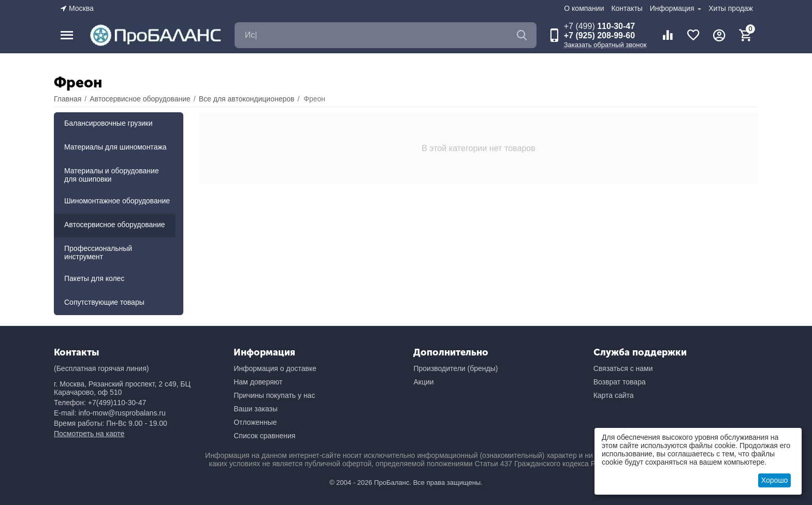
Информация (673, 8)
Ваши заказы (256, 409)
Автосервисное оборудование (115, 225)
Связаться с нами (623, 368)
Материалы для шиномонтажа (115, 147)
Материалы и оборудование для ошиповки (112, 175)
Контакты (627, 8)
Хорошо (775, 480)
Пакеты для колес (94, 278)
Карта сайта (614, 395)
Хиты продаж (731, 8)
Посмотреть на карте (89, 434)
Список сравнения (264, 436)
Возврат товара (620, 382)
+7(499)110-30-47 (117, 403)
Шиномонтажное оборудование (117, 201)
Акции (423, 382)
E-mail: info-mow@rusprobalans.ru (110, 413)
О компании (584, 8)
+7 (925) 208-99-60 (599, 35)
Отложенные (255, 422)
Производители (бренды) (455, 368)
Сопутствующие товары (104, 302)
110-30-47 (599, 26)
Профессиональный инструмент (98, 252)
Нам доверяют (258, 382)
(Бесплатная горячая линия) (101, 368)
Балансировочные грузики (108, 123)
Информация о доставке (275, 368)
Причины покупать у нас (274, 395)
